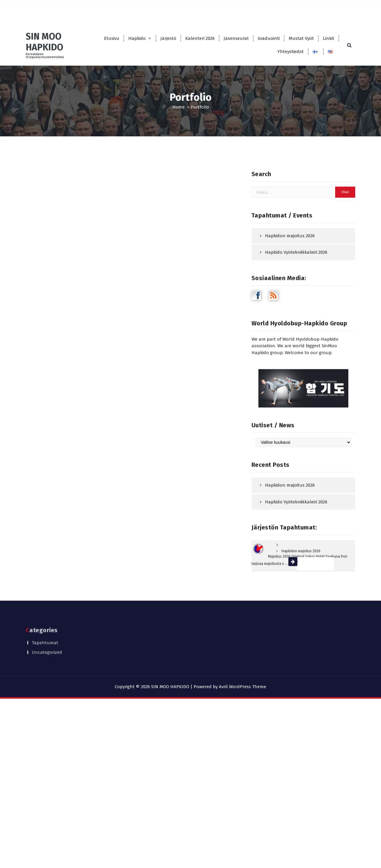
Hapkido (137, 38)
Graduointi (269, 38)
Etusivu (112, 38)
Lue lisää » (311, 602)
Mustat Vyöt (301, 38)
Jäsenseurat (236, 38)
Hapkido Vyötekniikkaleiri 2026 (296, 291)
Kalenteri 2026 (200, 38)
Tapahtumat (45, 633)
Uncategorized (47, 643)
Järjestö (168, 38)
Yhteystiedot (290, 52)
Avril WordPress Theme (243, 687)
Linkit (329, 38)
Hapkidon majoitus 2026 (290, 275)
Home (179, 107)
